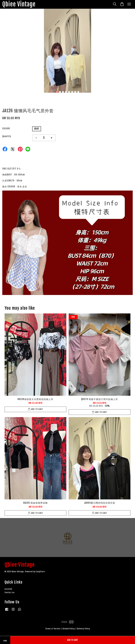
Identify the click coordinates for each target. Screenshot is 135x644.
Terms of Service (53, 629)
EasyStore (40, 572)
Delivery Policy (83, 629)
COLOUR (6, 128)
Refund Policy (69, 629)
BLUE (37, 129)
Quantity (7, 136)
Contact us (10, 592)
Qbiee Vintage (19, 4)
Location (8, 589)
